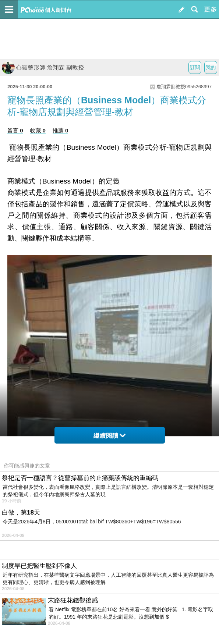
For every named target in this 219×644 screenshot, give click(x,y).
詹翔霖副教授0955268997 (184, 87)
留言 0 (15, 130)
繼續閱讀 (110, 436)
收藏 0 (38, 130)
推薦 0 (61, 130)
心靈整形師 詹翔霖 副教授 (43, 67)
